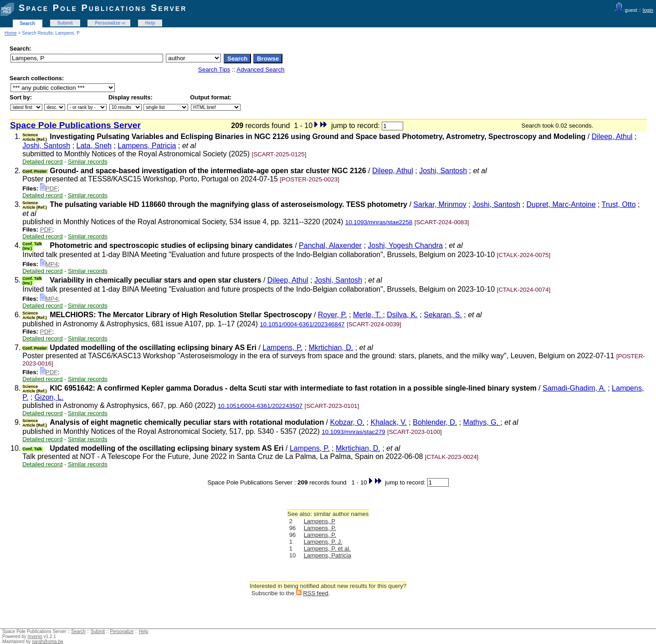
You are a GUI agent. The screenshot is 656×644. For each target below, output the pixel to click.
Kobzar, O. (348, 422)
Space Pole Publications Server (103, 8)
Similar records (88, 162)
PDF (49, 188)
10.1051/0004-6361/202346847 (302, 324)
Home (11, 33)
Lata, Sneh (94, 146)
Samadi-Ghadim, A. (574, 388)
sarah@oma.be (48, 641)
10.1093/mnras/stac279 (353, 432)
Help (150, 23)
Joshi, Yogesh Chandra (405, 245)
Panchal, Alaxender (330, 245)
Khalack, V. (388, 422)
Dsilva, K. (402, 315)
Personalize (108, 23)
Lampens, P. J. (323, 542)
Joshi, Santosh (46, 146)
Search (28, 23)
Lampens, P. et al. (327, 549)
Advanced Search (260, 70)
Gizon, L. (49, 397)
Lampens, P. (282, 348)
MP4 (49, 264)
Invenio (35, 636)
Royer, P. (333, 315)
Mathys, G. (482, 422)
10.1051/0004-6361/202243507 (260, 406)
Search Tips (214, 70)
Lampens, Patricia (147, 146)
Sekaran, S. (443, 315)
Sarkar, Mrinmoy (440, 204)
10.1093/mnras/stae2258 (379, 222)
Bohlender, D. (435, 422)
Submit (65, 23)
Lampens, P (320, 521)
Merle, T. (368, 315)
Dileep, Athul (612, 137)
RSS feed (316, 593)
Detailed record (42, 162)
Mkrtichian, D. (331, 348)
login (648, 10)
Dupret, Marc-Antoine (561, 204)
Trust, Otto (619, 204)
